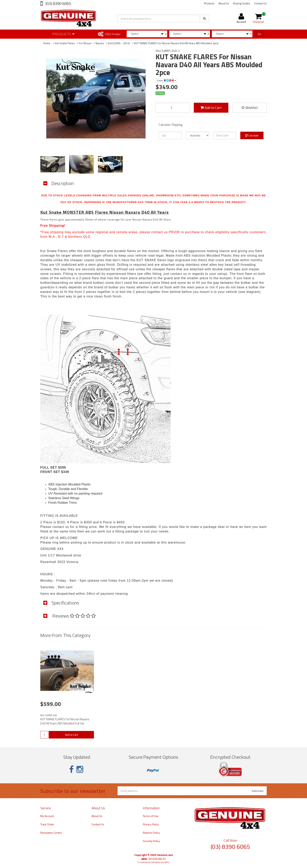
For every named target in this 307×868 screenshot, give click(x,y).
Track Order (47, 824)
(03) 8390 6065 (58, 3)
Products (209, 3)
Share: (166, 80)
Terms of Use (151, 816)
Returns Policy (151, 833)
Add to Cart (211, 108)
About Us (224, 3)
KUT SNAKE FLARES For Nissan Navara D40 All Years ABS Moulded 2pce (176, 43)
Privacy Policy (151, 824)
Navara (100, 43)
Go (259, 34)
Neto (167, 862)
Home (47, 43)
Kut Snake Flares (65, 43)
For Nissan (85, 43)
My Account (47, 816)
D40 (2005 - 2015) (119, 43)
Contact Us (260, 3)
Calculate (252, 135)
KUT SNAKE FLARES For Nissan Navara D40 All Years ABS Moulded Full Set (65, 721)
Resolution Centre (51, 833)
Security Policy (151, 841)
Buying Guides (242, 3)
